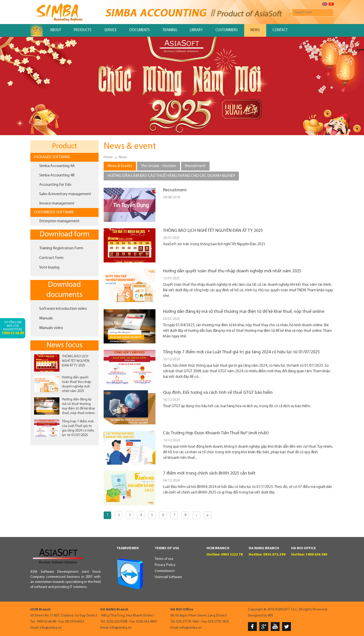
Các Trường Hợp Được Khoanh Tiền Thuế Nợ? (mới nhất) (216, 433)
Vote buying (49, 268)
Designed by (258, 616)
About (56, 30)
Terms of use (164, 559)
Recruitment (175, 190)
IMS (271, 616)
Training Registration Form (61, 248)
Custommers (227, 30)
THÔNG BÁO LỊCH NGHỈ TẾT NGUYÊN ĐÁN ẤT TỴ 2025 (76, 361)
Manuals (46, 318)
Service (110, 30)
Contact (280, 30)
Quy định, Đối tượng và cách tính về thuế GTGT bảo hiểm (218, 393)
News (255, 30)
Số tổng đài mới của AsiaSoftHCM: (13, 328)
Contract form (51, 258)
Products (83, 30)
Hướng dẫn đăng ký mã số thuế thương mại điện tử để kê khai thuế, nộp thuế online (244, 312)
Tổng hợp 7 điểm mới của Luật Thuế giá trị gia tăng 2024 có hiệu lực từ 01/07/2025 (241, 352)
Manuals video (51, 328)
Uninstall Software (168, 577)
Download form (65, 234)
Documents (140, 30)
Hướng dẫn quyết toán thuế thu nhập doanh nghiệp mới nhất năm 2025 (232, 271)
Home (108, 157)
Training (170, 30)
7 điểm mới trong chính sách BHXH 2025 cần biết (209, 473)
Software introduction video (63, 309)
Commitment (165, 571)
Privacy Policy (165, 565)
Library (196, 30)
